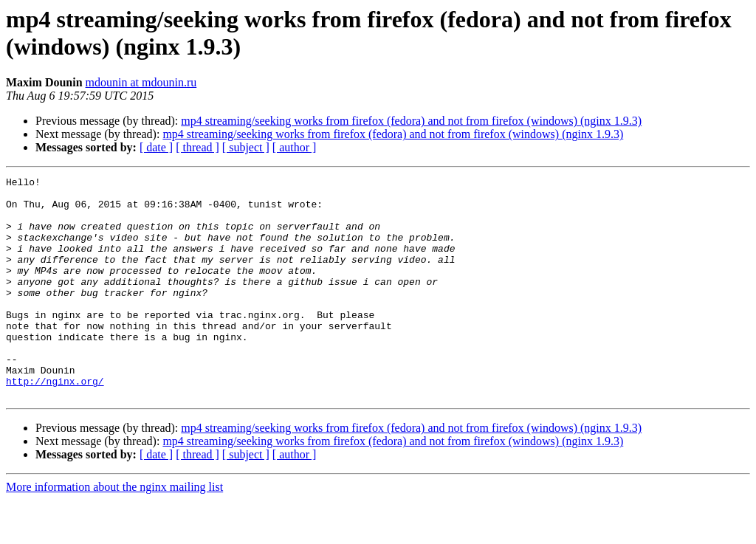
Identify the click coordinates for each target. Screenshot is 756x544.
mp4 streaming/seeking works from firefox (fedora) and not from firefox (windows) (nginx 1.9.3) (411, 121)
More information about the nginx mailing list (114, 531)
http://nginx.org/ (55, 423)
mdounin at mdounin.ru (141, 82)
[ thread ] (197, 147)
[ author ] (295, 147)
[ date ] (156, 147)
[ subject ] (246, 147)
